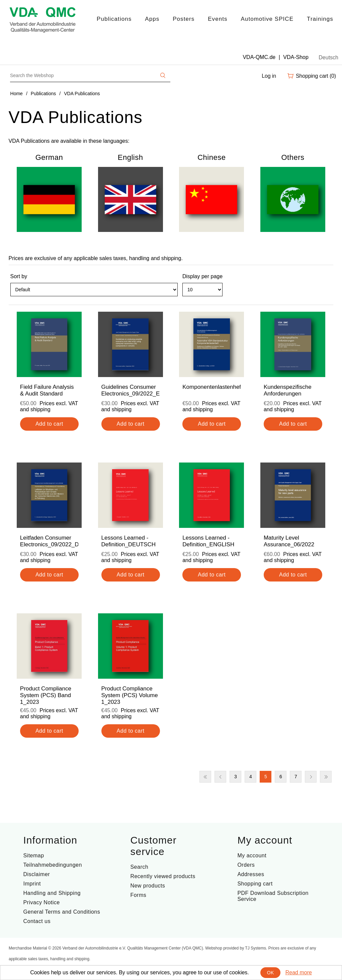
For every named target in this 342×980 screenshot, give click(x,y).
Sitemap (33, 855)
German (49, 157)
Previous (220, 777)
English (131, 157)
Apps (152, 19)
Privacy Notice (41, 902)
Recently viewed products (163, 876)
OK (271, 973)
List (328, 293)
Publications (114, 19)
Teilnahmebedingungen (52, 865)
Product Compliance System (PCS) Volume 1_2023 (130, 695)
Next (311, 777)
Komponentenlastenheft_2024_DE (211, 387)
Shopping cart (255, 884)
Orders (246, 865)
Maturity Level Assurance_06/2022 (289, 541)
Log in (269, 76)
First (205, 777)
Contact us (37, 921)
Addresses (251, 874)
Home (17, 94)
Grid (316, 293)
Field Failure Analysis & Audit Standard (47, 390)
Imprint (32, 884)
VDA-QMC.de (259, 57)
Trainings (320, 19)
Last (326, 777)
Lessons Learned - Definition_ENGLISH (208, 541)
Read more (299, 972)
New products (148, 886)
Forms (138, 895)
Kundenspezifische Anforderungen (288, 390)
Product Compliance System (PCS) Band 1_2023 (46, 695)
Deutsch (328, 57)
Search (139, 867)
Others (293, 157)
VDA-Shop (296, 57)
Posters (184, 19)
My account (252, 855)
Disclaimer (36, 874)
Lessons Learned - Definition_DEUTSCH (129, 541)
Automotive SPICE (267, 19)
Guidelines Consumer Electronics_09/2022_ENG (131, 390)
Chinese (211, 157)
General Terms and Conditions (62, 912)
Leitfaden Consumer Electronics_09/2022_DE (49, 541)
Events (218, 19)
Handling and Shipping (52, 893)
